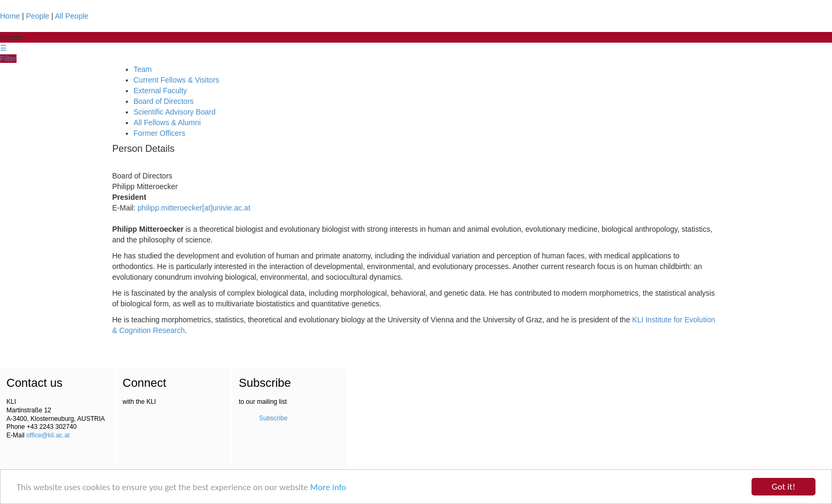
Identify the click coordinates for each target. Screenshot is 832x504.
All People (72, 16)
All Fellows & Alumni (167, 123)
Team (143, 69)
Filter (8, 59)
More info (328, 487)
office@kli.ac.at (48, 435)
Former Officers (160, 133)
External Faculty (160, 91)
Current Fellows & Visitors (177, 80)
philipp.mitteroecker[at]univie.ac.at (194, 208)
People (38, 16)
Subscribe (273, 418)
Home (10, 16)
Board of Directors (164, 101)
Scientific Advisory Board (175, 112)
